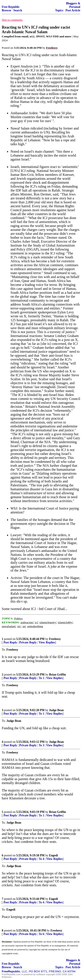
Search (18, 10)
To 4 (41, 859)
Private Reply (28, 642)
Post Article (73, 10)
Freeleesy (55, 639)
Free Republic (11, 7)
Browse (6, 10)
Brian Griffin (57, 675)
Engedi (53, 855)
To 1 (41, 678)
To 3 (41, 745)
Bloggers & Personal (73, 5)
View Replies (47, 642)
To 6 (41, 934)
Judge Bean (56, 710)
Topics (59, 10)
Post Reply (10, 642)
